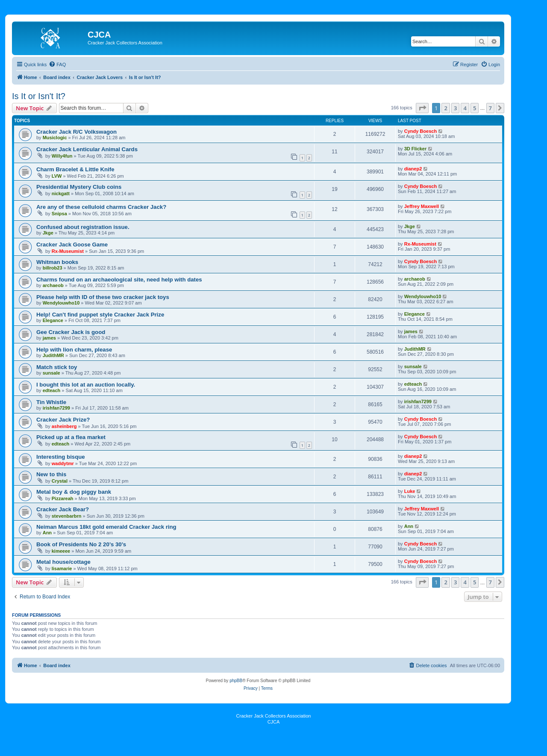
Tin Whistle (51, 402)
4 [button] (465, 108)
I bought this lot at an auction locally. (86, 385)
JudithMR (53, 355)
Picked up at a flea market (71, 437)
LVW (57, 176)
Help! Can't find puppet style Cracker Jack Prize (100, 315)
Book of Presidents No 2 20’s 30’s (81, 544)
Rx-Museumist (68, 251)
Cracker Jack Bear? (63, 509)
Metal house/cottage (63, 562)
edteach (52, 390)
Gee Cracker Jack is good (71, 332)
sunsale (51, 373)
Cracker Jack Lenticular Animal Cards (87, 149)
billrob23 (53, 268)
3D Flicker (416, 149)
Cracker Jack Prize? (63, 420)
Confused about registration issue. (83, 227)
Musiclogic (55, 138)
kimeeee (61, 551)
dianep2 (413, 169)
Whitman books (57, 262)
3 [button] (455, 108)
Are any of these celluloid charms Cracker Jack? (101, 207)
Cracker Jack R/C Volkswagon (76, 132)
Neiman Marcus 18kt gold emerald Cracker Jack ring (106, 527)
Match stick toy (57, 367)
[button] (422, 108)
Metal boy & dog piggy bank (74, 492)
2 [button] (446, 108)
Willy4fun (62, 156)
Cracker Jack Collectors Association (274, 716)
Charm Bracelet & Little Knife (75, 169)
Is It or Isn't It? (39, 96)
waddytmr (63, 463)
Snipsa (59, 214)
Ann (47, 533)
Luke (410, 491)
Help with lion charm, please (74, 350)
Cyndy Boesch (421, 131)
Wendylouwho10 (61, 303)
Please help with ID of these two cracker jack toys (103, 297)
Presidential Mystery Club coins (79, 187)
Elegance (53, 320)
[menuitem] (57, 64)
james (49, 338)
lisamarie (62, 568)
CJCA (274, 722)
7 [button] (490, 108)
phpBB (236, 681)
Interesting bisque (61, 457)
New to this (51, 474)
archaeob (53, 285)
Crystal (60, 481)
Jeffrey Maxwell (422, 206)
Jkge (48, 233)
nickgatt (61, 193)
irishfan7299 (56, 408)
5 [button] (475, 108)
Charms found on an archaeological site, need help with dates (119, 280)
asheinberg (64, 426)
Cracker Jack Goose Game (72, 245)
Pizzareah (63, 498)
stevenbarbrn (67, 516)
